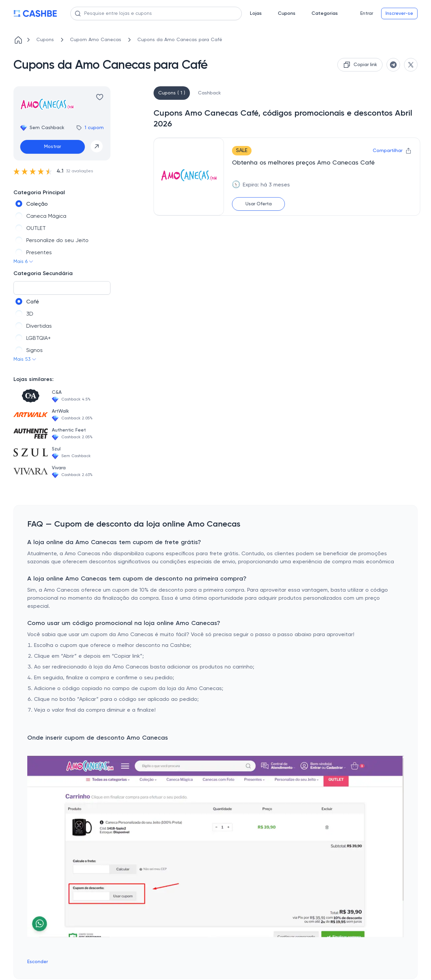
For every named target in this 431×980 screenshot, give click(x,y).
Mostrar (53, 147)
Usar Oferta (259, 204)
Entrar (367, 13)
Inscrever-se (399, 13)
